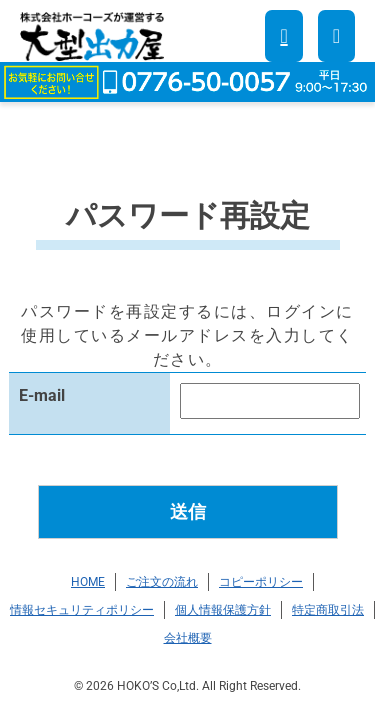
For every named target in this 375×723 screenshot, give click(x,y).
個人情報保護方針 (223, 610)
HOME (88, 582)
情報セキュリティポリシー (82, 610)
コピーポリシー (261, 582)
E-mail (42, 395)
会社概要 (188, 638)
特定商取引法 (328, 610)
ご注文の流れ (162, 582)
